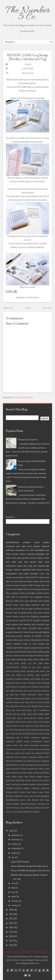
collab (12, 691)
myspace (28, 970)
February (15, 901)
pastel (26, 574)
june (16, 730)
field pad (10, 706)
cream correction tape (32, 628)
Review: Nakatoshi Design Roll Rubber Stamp (29, 866)
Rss (29, 975)
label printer (19, 640)
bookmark (45, 675)
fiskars (23, 706)
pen (48, 550)
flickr (16, 970)
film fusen (24, 632)
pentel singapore (42, 761)
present (15, 773)
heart (47, 718)
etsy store (25, 702)
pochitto (23, 769)
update (42, 659)
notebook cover (12, 757)
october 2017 (43, 757)
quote (30, 773)
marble (9, 644)
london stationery (32, 738)
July (13, 857)
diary (26, 562)
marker (19, 741)
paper (36, 581)
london (46, 640)
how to (9, 589)
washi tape (17, 562)
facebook (8, 970)
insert (14, 589)
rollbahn (46, 773)
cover (31, 691)
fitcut (29, 706)
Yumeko (28, 64)
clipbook (35, 687)
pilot (8, 562)
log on (20, 738)
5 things (37, 585)
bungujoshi (10, 683)
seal (13, 780)
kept (42, 730)
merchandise (36, 741)
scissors (16, 655)
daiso (24, 546)
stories (40, 593)
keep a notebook (32, 730)
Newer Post (8, 308)
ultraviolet (42, 804)
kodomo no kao (42, 636)
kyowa (42, 734)
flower (47, 706)
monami (9, 613)
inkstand (46, 722)
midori (47, 558)
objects (46, 542)
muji (20, 574)
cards (8, 687)
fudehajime (45, 710)
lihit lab (17, 609)
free (32, 550)
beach (19, 675)
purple (47, 652)
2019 (8, 597)
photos (24, 652)
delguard (18, 698)
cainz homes (21, 683)
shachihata (20, 780)
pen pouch (10, 652)
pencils (18, 652)
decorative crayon (35, 695)
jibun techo (40, 726)
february (16, 632)
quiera (25, 773)
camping (46, 683)
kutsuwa (9, 609)
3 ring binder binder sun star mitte (24, 663)
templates (45, 796)
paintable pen (21, 761)
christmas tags (43, 624)
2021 (13, 597)
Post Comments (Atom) (24, 397)
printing (40, 652)
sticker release (16, 659)
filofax (17, 706)
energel (9, 632)
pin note (21, 765)
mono (24, 749)
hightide (46, 632)
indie (43, 605)
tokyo (40, 562)
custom (46, 628)
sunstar (9, 620)
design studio (31, 698)
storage (9, 570)
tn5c (42, 800)
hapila (28, 605)
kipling (46, 730)
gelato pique (26, 714)
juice (47, 726)
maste (26, 741)
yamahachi (28, 812)
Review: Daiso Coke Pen (28, 440)
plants (8, 769)
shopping (34, 616)
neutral (46, 749)
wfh (48, 808)
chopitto (23, 687)
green (20, 718)
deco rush (10, 581)
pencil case (32, 613)
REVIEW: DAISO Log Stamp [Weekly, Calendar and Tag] (28, 57)
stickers (23, 554)
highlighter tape (12, 722)
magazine (45, 738)
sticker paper (38, 792)
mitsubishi (45, 745)
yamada (19, 812)
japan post (30, 726)
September (16, 848)
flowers (9, 605)
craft (19, 628)
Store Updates (34, 546)
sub (31, 796)
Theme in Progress (20, 960)
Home (28, 308)
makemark (10, 741)
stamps (40, 655)
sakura (20, 566)
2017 (24, 620)
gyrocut (34, 718)
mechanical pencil (42, 609)
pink (29, 652)
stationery (10, 550)
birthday (31, 675)
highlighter (41, 554)
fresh (24, 710)
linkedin (24, 970)
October (15, 844)
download (31, 554)
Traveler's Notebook (22, 570)
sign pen (32, 655)
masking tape (43, 566)
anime (23, 671)
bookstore (10, 679)
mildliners (17, 644)
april (37, 671)
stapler (27, 788)
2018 (33, 577)
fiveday (46, 601)
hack (22, 605)
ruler (26, 777)
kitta (20, 734)
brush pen (33, 558)
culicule (37, 691)
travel (8, 554)
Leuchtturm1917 (13, 667)
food (18, 710)
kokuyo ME (27, 734)
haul (35, 566)
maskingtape (40, 550)
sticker (27, 577)
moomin (39, 749)
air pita (32, 667)
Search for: (10, 517)
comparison (11, 628)
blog (38, 675)
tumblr (35, 970)
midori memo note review (18, 745)
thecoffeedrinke (12, 800)
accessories (11, 566)
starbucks (35, 788)
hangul (41, 718)
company (19, 691)
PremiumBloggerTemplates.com (27, 963)
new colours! (15, 753)
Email (26, 975)
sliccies (35, 780)
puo (20, 773)
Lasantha (45, 960)
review (37, 542)
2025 (11, 831)
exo (37, 702)
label (47, 734)
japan (20, 558)
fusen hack (34, 632)
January (15, 905)
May (13, 888)
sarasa (22, 616)
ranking (36, 773)
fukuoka (9, 714)
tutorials (15, 554)
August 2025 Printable (20, 862)
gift (40, 632)
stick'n (16, 792)
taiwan (46, 593)
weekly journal (40, 808)
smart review (44, 780)
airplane (46, 667)
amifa (8, 624)
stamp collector (43, 784)
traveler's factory (20, 585)
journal (46, 570)
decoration (34, 601)
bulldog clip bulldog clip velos (36, 679)
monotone (31, 749)
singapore (15, 593)
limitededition (11, 574)
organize (27, 648)
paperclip (41, 589)
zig (21, 620)
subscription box (22, 550)
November (16, 840)
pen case (45, 648)
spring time (17, 784)
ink (40, 722)
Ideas (47, 663)
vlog (22, 808)
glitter (41, 714)
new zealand (36, 753)
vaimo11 (16, 808)
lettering (22, 581)
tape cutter (28, 659)
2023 (47, 659)
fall (48, 702)
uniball (35, 659)
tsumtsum (33, 804)
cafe (33, 624)
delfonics (10, 698)
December (16, 835)
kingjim (20, 589)
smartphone (44, 616)
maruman (33, 589)
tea (14, 620)
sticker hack (44, 581)
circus (29, 687)
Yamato (24, 667)
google (20, 970)
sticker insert (25, 792)
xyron (13, 812)
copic (26, 691)
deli (23, 698)
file (48, 585)
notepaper (33, 757)
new (8, 753)
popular (31, 769)
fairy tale (42, 702)
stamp (21, 577)
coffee (16, 601)
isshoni (14, 726)
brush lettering (25, 624)
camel (39, 683)
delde (47, 695)
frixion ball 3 (33, 710)
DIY (37, 577)
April (13, 892)
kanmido (21, 730)
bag (13, 675)
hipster (30, 722)
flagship (35, 706)
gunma (27, 718)
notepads (24, 757)
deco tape (24, 601)
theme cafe (25, 800)
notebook (45, 546)
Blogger (45, 957)
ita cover (21, 726)
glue (17, 581)
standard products (14, 788)
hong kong (11, 636)
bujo (31, 597)
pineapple (29, 765)
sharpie (28, 780)
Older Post (47, 308)
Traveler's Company (41, 620)
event (32, 702)
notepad (9, 648)
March (14, 896)
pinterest (32, 970)
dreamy (17, 702)
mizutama (10, 749)
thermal (35, 800)
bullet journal (37, 570)
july (48, 605)
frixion (16, 605)
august (14, 624)
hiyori (36, 722)
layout (26, 589)
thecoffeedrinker (32, 297)
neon (16, 613)
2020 (30, 585)
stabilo (25, 784)
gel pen (17, 714)
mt (30, 644)
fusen (14, 558)
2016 (11, 945)
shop (8, 593)
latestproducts (37, 640)
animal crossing (13, 671)
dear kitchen (21, 695)
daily (12, 695)
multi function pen (41, 644)
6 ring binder (22, 597)
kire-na (9, 734)
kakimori (27, 636)
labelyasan (10, 738)
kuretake (9, 640)
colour (43, 585)
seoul (23, 655)
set (27, 655)
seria (28, 616)
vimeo (43, 970)
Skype (47, 970)
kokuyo (40, 558)
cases (13, 687)
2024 (11, 910)
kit (33, 636)
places (46, 765)
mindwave (35, 745)
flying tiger (11, 710)
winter (8, 812)
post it (41, 613)
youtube (36, 812)
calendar (32, 683)
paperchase (36, 648)
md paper (29, 609)
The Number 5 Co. (27, 14)
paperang (31, 761)
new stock (26, 753)
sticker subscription (28, 593)
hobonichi (35, 605)
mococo (18, 749)
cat (18, 687)
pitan (36, 765)
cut (7, 695)
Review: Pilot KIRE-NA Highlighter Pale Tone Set (30, 871)
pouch (47, 613)
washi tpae (29, 808)
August (14, 853)
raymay (9, 655)
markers (30, 581)
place (41, 765)
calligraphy (39, 597)
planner (33, 562)
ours (13, 761)
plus (47, 589)
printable (27, 542)
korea (42, 574)
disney (40, 698)
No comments (28, 73)
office (8, 761)
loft (22, 609)
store (25, 566)
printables (34, 574)
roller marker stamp (15, 777)
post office (39, 769)
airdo (39, 667)
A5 (28, 620)
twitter (12, 970)
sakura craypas (36, 777)
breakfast (19, 679)
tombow (9, 585)
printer (34, 652)
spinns (9, 784)
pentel (25, 558)
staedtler (32, 784)
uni (17, 620)
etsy (41, 601)
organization (18, 648)
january (19, 636)
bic (24, 675)
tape (30, 566)
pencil (15, 577)
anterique (31, 671)
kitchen (15, 734)
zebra (47, 562)
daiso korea (44, 577)
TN (31, 620)
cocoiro (42, 687)
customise (45, 691)
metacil (46, 741)
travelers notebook (20, 804)
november (22, 613)
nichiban (46, 753)
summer (37, 796)
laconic (27, 640)
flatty (41, 706)
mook (25, 644)
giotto (35, 714)
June (13, 883)
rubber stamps (12, 616)
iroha (8, 726)
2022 (11, 919)
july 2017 (10, 730)
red (41, 773)
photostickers (11, 765)
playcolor (16, 769)
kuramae (35, 734)
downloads (10, 546)
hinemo (23, 722)
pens (18, 546)
